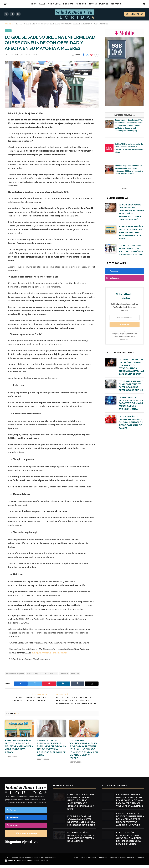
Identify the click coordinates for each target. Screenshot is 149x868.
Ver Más (125, 189)
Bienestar (68, 4)
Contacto (116, 4)
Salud (42, 4)
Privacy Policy (130, 336)
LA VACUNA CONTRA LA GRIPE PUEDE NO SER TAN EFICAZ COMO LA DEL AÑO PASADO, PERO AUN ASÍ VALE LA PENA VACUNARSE (130, 803)
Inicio (34, 4)
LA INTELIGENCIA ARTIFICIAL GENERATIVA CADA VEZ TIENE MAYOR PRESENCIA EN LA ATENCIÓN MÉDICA (131, 403)
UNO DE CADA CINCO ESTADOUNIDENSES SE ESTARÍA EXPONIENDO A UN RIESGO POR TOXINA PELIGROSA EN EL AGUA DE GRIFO (52, 751)
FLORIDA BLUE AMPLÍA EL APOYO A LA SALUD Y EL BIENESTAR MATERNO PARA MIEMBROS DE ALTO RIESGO (19, 749)
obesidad (75, 674)
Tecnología (54, 4)
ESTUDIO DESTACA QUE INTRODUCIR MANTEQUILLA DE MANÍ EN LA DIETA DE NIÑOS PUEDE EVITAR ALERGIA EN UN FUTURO (130, 822)
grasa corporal (51, 674)
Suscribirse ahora (135, 14)
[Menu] (6, 4)
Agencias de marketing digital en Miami (32, 863)
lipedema (64, 674)
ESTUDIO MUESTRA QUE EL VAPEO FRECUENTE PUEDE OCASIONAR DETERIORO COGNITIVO (131, 386)
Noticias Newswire (98, 4)
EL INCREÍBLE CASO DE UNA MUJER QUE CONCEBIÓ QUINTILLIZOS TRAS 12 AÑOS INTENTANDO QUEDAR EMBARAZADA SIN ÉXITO (131, 212)
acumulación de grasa (15, 674)
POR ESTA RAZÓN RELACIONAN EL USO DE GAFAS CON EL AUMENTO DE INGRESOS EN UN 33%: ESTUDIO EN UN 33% (129, 841)
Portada (19, 24)
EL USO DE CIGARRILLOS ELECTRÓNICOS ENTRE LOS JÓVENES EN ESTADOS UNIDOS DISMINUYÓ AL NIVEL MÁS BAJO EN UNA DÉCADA (131, 367)
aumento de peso (34, 674)
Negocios (81, 4)
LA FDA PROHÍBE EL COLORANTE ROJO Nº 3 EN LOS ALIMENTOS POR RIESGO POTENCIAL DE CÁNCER (131, 422)
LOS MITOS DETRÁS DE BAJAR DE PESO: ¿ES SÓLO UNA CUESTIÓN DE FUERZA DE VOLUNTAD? (131, 250)
